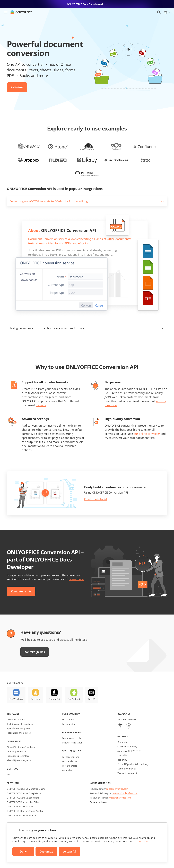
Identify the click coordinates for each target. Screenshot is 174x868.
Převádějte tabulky (16, 751)
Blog (9, 775)
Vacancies (67, 770)
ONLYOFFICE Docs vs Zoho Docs (23, 798)
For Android (74, 699)
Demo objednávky (127, 769)
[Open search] (159, 12)
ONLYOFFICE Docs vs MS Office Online (26, 789)
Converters (14, 741)
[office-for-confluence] (145, 146)
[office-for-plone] (58, 146)
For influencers (70, 766)
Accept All (70, 852)
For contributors (70, 757)
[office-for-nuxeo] (58, 160)
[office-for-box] (145, 160)
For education (71, 714)
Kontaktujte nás (21, 591)
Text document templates (20, 724)
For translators (69, 761)
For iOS (92, 699)
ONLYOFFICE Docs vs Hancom (22, 815)
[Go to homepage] (21, 12)
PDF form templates (17, 720)
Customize (46, 852)
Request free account (73, 743)
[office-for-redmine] (87, 173)
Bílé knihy (122, 760)
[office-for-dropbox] (29, 160)
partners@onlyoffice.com (125, 793)
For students (68, 720)
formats (41, 405)
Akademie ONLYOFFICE (129, 751)
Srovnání (13, 783)
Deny (23, 852)
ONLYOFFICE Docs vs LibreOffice (23, 802)
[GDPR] (128, 726)
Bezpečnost (125, 714)
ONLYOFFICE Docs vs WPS (20, 806)
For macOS (54, 699)
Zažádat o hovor (99, 802)
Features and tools (71, 738)
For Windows (16, 699)
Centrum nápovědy (127, 747)
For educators (69, 724)
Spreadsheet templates (19, 728)
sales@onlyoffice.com (117, 789)
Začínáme (17, 87)
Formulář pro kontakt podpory (133, 764)
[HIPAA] (120, 726)
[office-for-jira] (116, 160)
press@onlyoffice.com (120, 798)
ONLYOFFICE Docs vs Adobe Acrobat (25, 811)
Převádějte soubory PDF (19, 760)
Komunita (122, 742)
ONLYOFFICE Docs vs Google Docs (24, 793)
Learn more (76, 579)
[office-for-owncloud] (87, 146)
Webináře (122, 755)
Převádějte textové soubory (21, 747)
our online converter (147, 434)
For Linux (36, 699)
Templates (13, 714)
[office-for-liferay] (87, 160)
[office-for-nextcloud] (116, 146)
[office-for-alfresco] (29, 146)
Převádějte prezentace (18, 756)
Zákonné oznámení (127, 773)
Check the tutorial (95, 499)
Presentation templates (19, 733)
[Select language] (167, 12)
